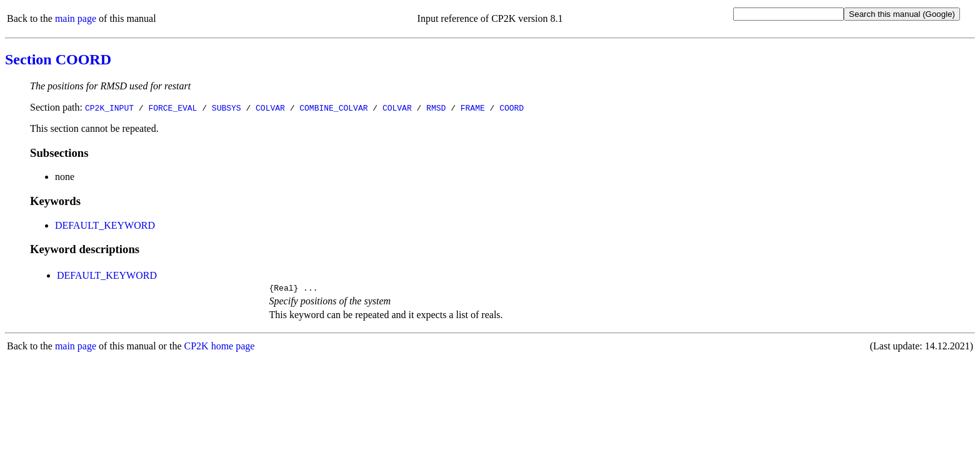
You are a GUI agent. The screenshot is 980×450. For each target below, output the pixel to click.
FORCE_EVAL (172, 107)
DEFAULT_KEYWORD (105, 225)
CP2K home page (220, 348)
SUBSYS (227, 107)
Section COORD (58, 59)
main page (76, 18)
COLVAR (270, 107)
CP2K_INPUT (109, 107)
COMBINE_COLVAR (333, 107)
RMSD (436, 107)
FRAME (473, 107)
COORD (512, 107)
